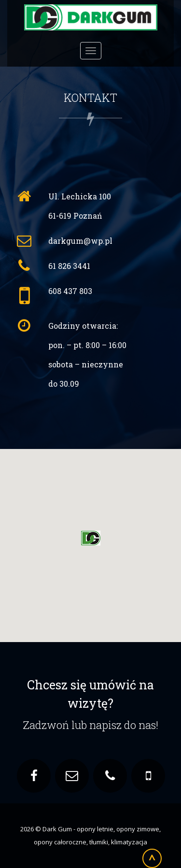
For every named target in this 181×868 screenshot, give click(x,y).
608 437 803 (70, 291)
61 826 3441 (69, 266)
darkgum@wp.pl (80, 241)
